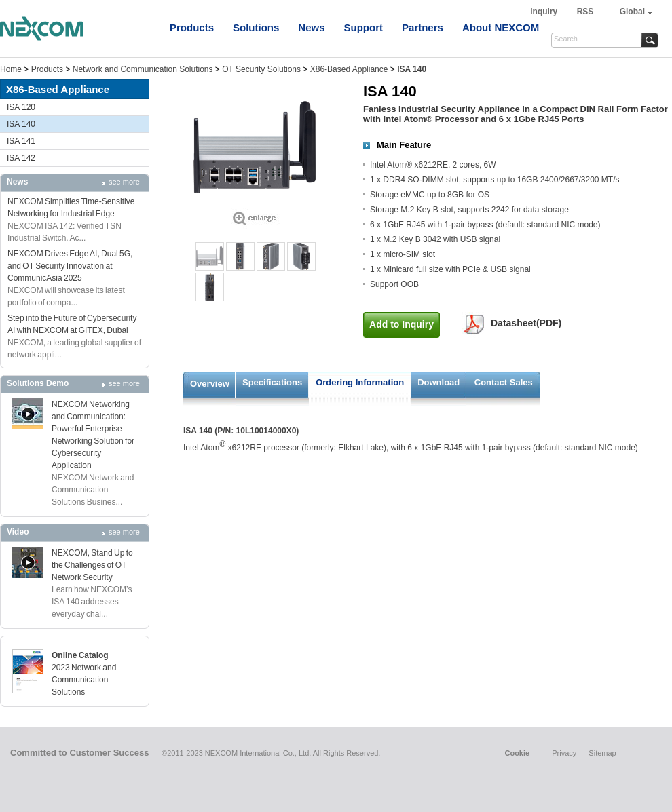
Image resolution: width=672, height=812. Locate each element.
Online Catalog (80, 655)
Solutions (256, 27)
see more (124, 182)
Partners (423, 27)
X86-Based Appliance (349, 69)
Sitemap (602, 753)
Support (364, 27)
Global (632, 12)
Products (192, 27)
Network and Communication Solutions (143, 69)
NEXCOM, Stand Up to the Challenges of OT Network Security (92, 565)
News (311, 27)
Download (438, 382)
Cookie (517, 753)
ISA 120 (21, 107)
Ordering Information (360, 382)
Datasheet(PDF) (526, 323)
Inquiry (545, 12)
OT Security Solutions (261, 69)
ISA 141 (21, 141)
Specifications (272, 382)
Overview (210, 384)
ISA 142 (21, 158)
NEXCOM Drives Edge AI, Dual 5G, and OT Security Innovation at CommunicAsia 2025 (70, 266)
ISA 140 (21, 124)
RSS (585, 12)
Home (11, 69)
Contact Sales (504, 382)
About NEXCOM (501, 27)
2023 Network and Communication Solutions (84, 680)
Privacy (564, 753)
